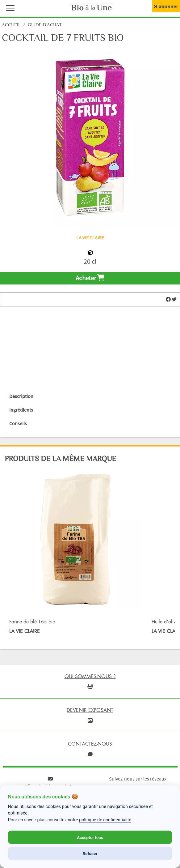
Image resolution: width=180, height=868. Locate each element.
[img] (168, 299)
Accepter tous (90, 837)
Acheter (90, 278)
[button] (9, 7)
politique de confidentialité (105, 820)
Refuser (90, 853)
